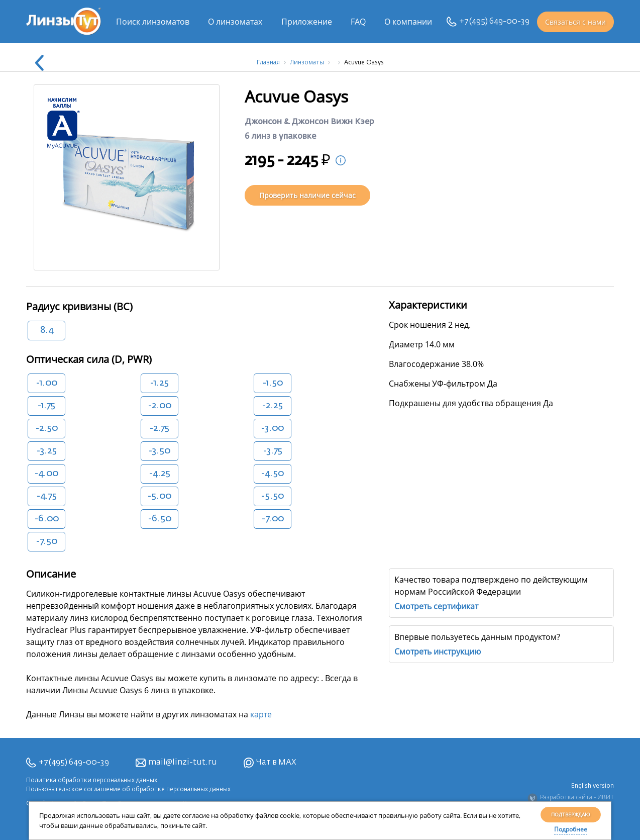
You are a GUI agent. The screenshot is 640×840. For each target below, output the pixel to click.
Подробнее (571, 829)
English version (593, 786)
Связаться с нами (575, 22)
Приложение (307, 22)
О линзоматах (235, 22)
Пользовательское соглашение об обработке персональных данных (128, 790)
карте (261, 714)
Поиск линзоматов (153, 22)
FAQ (358, 22)
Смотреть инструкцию (438, 651)
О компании (408, 22)
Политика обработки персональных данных (92, 781)
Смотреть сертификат (436, 606)
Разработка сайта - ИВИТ (571, 798)
